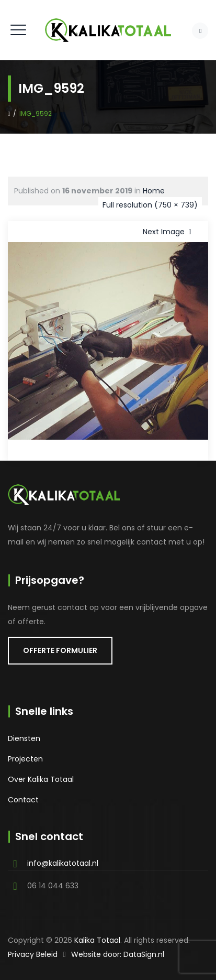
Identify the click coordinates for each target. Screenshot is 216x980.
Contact (23, 800)
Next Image (169, 232)
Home (154, 191)
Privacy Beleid (33, 954)
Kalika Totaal (97, 940)
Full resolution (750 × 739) (150, 205)
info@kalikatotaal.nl (63, 863)
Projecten (25, 759)
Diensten (24, 738)
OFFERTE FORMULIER (60, 650)
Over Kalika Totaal (41, 779)
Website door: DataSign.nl (118, 954)
